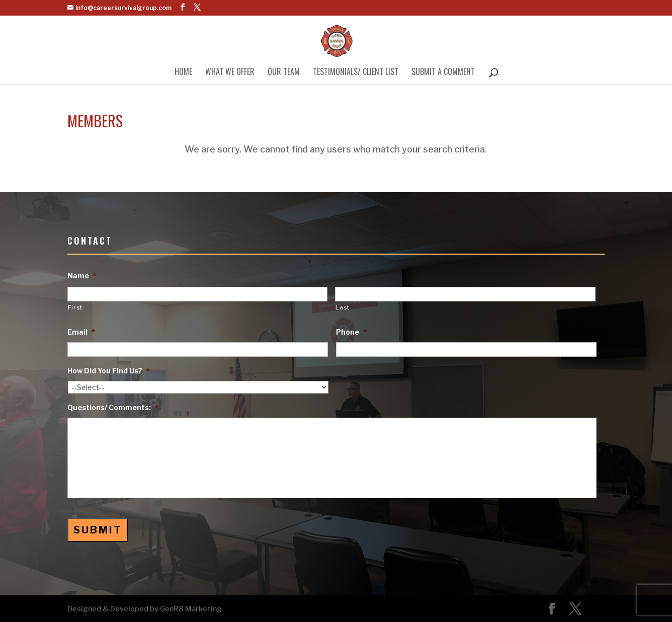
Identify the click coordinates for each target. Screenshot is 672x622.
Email (81, 332)
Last (343, 307)
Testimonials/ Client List (356, 73)
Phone (351, 332)
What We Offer (230, 73)
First (75, 307)
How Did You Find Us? (109, 371)
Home (183, 73)
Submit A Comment (443, 73)
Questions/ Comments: (113, 407)
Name (82, 276)
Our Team (284, 73)
